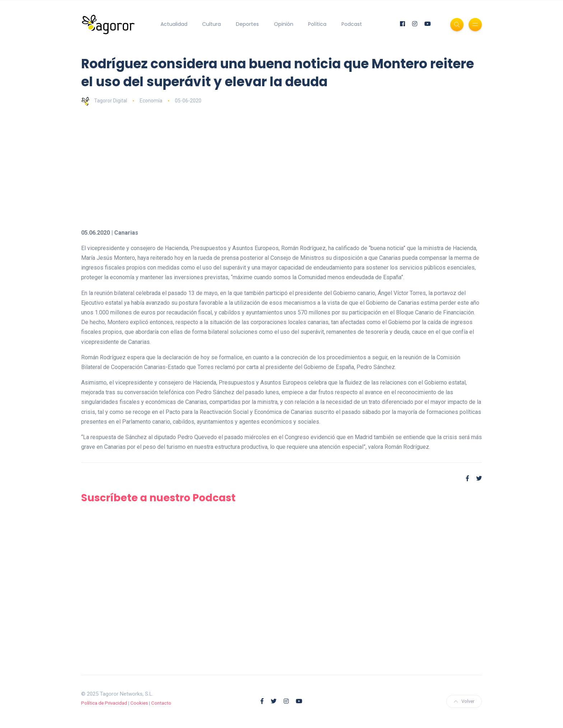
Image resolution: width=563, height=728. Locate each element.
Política (317, 24)
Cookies (139, 703)
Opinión (284, 24)
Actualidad (174, 24)
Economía (151, 101)
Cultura (211, 24)
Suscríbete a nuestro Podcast (158, 498)
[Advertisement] (297, 167)
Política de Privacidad (104, 703)
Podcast (352, 24)
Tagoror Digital (104, 101)
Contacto (161, 703)
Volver (464, 701)
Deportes (247, 24)
